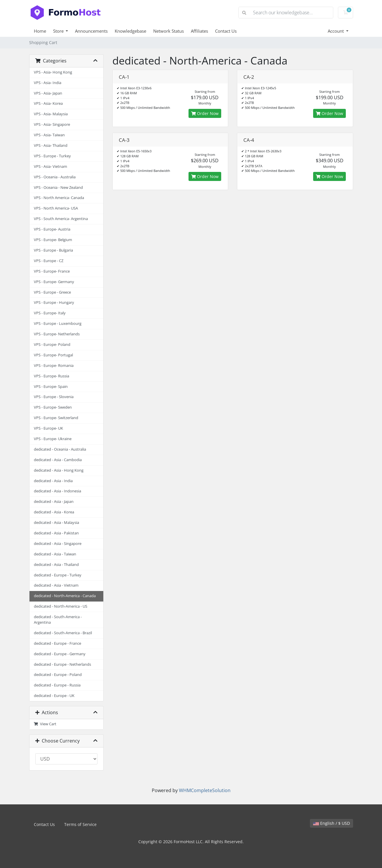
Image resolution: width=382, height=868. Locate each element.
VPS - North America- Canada (59, 198)
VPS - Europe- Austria (52, 229)
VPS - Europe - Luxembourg (58, 324)
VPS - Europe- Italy (50, 313)
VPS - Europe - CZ (49, 261)
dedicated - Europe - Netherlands (62, 664)
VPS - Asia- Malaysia (51, 114)
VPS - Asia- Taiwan (49, 135)
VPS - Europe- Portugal (53, 355)
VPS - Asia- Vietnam (50, 167)
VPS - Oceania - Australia (55, 177)
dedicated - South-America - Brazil (63, 633)
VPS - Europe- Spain (51, 387)
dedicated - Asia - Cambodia (58, 460)
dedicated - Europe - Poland (58, 675)
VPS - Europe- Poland (52, 345)
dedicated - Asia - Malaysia (56, 523)
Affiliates (199, 31)
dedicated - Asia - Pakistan (56, 533)
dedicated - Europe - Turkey (58, 575)
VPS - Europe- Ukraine (53, 439)
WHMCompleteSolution (205, 790)
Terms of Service (80, 824)
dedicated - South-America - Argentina (58, 620)
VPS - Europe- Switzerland (56, 418)
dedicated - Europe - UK (54, 696)
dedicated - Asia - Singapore (58, 544)
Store (59, 31)
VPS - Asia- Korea (48, 103)
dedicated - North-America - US (61, 606)
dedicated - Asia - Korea (54, 512)
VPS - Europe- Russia (52, 376)
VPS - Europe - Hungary (54, 303)
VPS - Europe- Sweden (53, 407)
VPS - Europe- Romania (54, 366)
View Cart (45, 724)
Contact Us (226, 31)
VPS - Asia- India (48, 83)
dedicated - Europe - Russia (57, 685)
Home (40, 31)
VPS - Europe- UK (48, 428)
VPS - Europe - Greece (52, 292)
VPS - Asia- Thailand (51, 145)
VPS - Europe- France (52, 271)
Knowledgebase (130, 31)
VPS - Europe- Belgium (53, 240)
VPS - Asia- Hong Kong (53, 72)
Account (336, 31)
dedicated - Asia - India (53, 481)
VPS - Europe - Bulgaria (53, 250)
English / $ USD (332, 823)
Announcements (91, 31)
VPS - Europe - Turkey (52, 156)
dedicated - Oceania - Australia (60, 449)
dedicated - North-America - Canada (65, 596)
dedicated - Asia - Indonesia (57, 491)
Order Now (205, 113)
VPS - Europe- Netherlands (57, 334)
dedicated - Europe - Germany (60, 654)
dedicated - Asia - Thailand (56, 565)
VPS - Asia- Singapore (52, 124)
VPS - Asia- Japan (48, 93)
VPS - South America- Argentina (61, 219)
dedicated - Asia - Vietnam (56, 585)
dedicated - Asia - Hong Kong (59, 470)
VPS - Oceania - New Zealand (58, 188)
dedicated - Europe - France (57, 643)
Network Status (169, 31)
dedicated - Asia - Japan (54, 502)
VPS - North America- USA (56, 208)
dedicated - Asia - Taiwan (55, 554)
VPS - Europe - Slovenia (54, 397)
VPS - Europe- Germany (54, 282)
